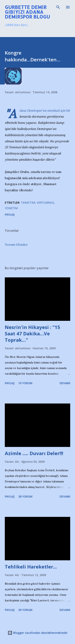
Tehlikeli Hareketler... (31, 567)
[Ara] (58, 7)
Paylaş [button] (10, 215)
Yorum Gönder (16, 244)
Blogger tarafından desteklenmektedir (38, 633)
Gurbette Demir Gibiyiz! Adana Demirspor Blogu (27, 12)
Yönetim (11, 208)
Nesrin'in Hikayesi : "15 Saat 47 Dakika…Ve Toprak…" (32, 333)
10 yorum (25, 383)
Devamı (65, 383)
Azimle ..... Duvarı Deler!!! (34, 453)
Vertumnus (45, 203)
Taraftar (28, 203)
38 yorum (25, 496)
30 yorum (25, 610)
